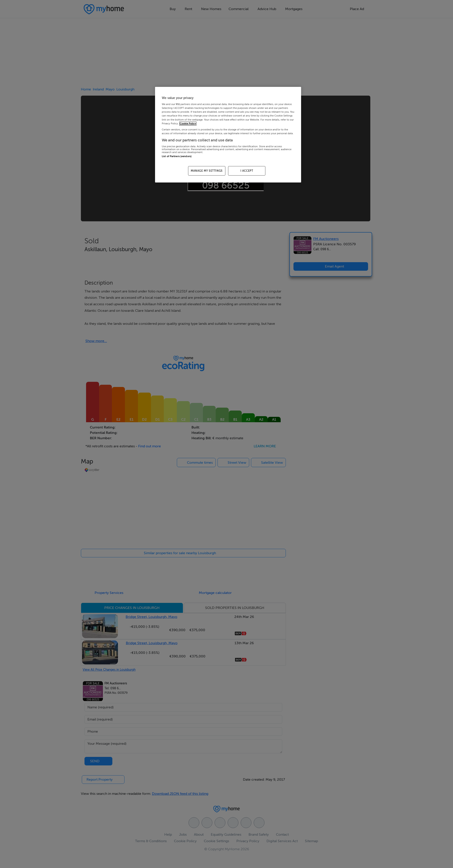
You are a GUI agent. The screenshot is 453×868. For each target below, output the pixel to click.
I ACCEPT (247, 171)
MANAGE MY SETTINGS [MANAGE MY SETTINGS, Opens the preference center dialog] (207, 171)
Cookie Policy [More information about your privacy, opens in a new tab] (188, 124)
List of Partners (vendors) (177, 156)
